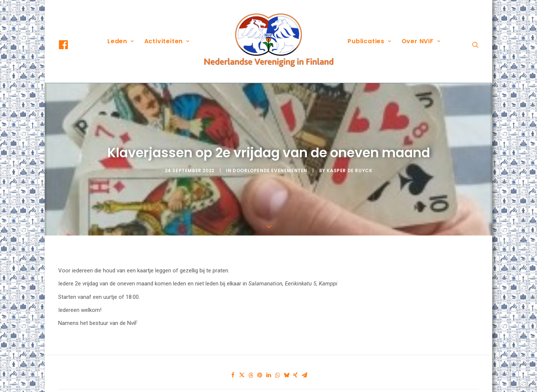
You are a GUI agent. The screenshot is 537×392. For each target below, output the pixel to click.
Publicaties (369, 41)
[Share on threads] (251, 363)
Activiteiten (167, 41)
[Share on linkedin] (268, 363)
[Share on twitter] (242, 363)
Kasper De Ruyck (349, 164)
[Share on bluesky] (286, 363)
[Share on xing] (295, 363)
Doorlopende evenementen (270, 164)
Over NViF (421, 41)
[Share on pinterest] (260, 363)
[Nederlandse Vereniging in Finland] (268, 41)
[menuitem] (70, 45)
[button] (70, 45)
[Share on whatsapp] (277, 363)
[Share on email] (304, 363)
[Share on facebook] (233, 363)
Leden (121, 41)
